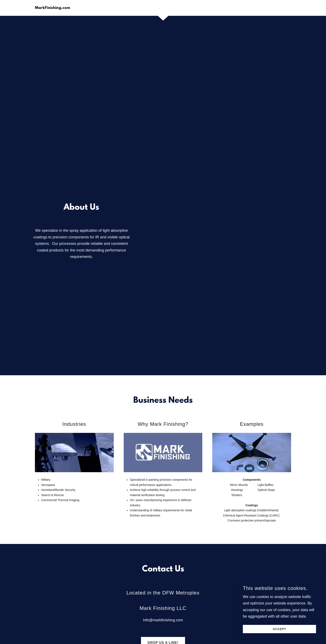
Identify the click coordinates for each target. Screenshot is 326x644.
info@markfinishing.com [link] (163, 620)
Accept (279, 629)
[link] (53, 8)
